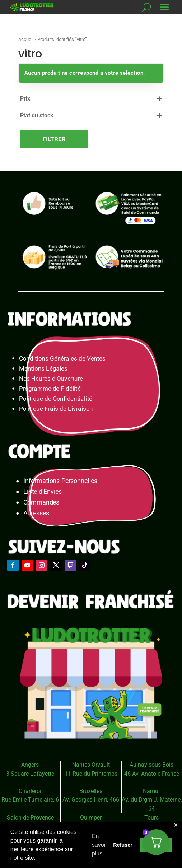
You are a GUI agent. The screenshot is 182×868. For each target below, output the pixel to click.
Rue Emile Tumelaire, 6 (30, 800)
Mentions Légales (43, 369)
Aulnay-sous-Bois (151, 765)
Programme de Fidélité (50, 389)
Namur (151, 791)
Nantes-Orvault (91, 765)
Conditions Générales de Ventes (62, 359)
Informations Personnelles (60, 481)
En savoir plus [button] (100, 845)
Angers (30, 765)
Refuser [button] (123, 845)
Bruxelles (91, 791)
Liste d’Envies (45, 492)
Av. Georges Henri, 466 (91, 800)
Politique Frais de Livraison (56, 409)
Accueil (26, 39)
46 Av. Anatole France (152, 774)
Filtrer (54, 139)
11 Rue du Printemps (91, 774)
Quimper (91, 818)
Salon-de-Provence (30, 818)
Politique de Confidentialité (56, 399)
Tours (151, 818)
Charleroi (30, 791)
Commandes (41, 503)
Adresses (36, 513)
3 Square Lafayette (30, 774)
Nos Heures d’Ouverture (51, 379)
